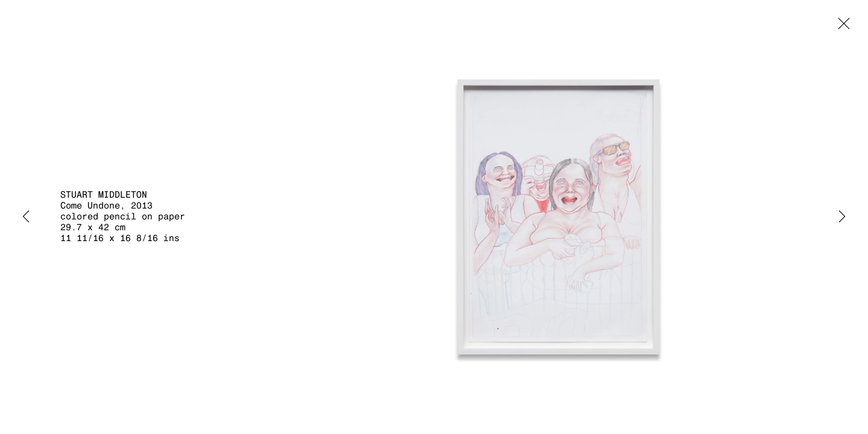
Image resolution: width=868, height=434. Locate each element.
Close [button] (841, 27)
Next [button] (842, 217)
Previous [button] (26, 217)
